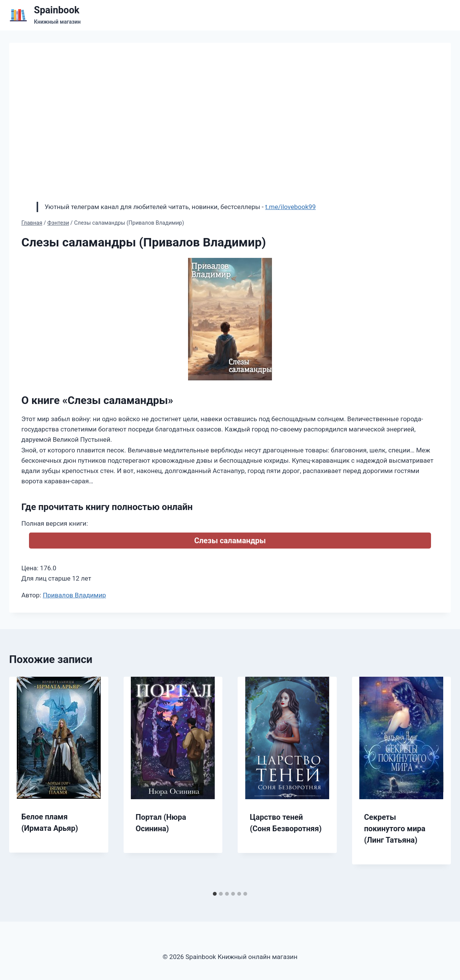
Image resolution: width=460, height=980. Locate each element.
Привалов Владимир (74, 595)
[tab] (215, 894)
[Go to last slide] (23, 782)
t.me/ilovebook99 (290, 207)
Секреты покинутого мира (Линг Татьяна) (395, 829)
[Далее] (437, 782)
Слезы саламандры (230, 541)
